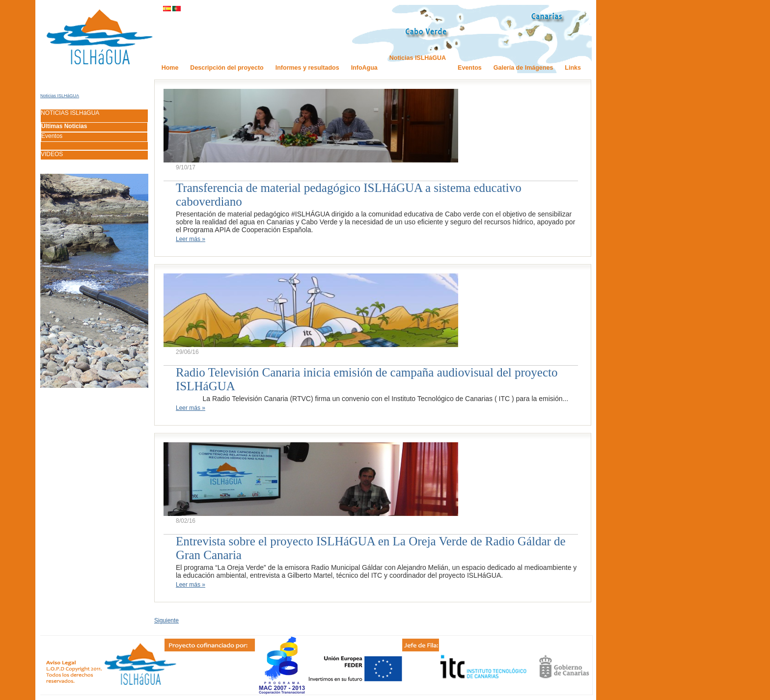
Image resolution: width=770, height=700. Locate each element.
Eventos (52, 136)
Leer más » (191, 239)
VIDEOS (52, 154)
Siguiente (166, 620)
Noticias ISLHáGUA (60, 96)
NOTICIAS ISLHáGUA (70, 113)
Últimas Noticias (64, 126)
